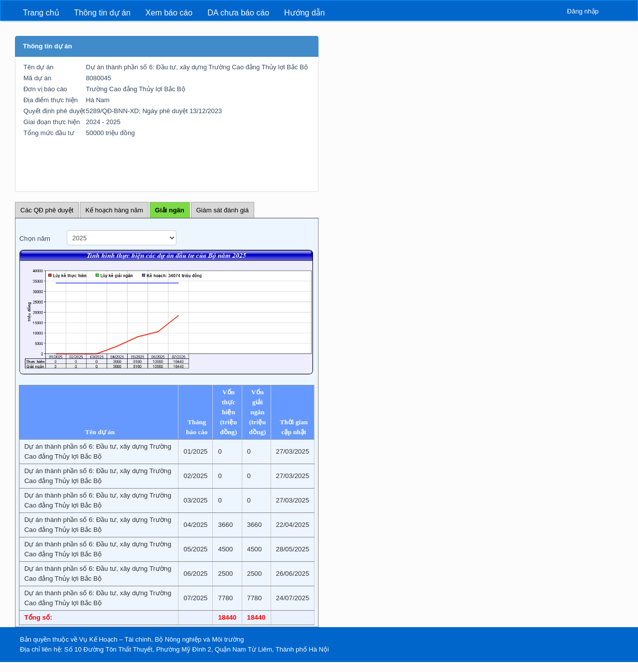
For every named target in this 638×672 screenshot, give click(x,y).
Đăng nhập (583, 11)
